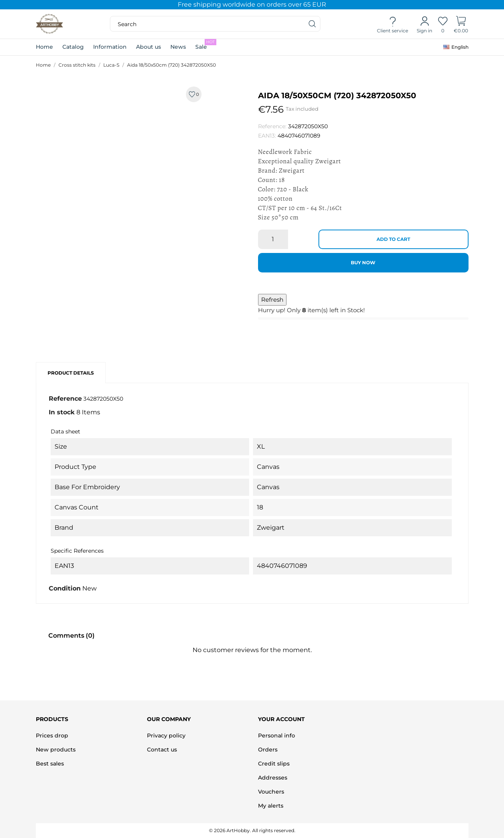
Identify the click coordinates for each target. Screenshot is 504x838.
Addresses (273, 778)
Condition (65, 588)
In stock (62, 412)
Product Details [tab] (71, 373)
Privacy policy (166, 735)
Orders (268, 750)
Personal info (277, 735)
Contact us (162, 750)
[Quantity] (273, 239)
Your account (281, 719)
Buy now (363, 263)
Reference (65, 399)
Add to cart (393, 239)
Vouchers (271, 792)
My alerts (271, 806)
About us (149, 47)
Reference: (272, 126)
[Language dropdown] (456, 47)
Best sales (50, 764)
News (178, 47)
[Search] (313, 24)
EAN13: (267, 136)
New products (56, 750)
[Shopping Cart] (461, 24)
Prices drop (52, 735)
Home (44, 47)
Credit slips (274, 764)
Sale (206, 45)
